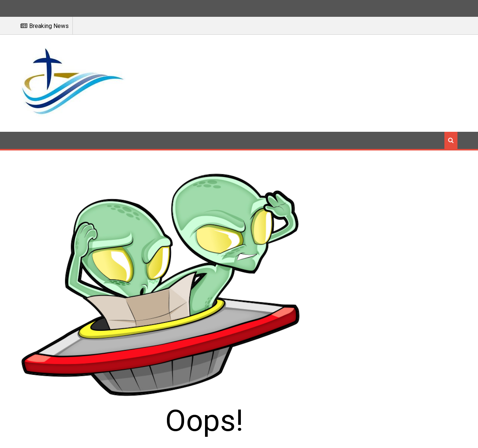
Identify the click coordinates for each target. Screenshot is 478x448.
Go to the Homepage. (353, 275)
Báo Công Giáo (239, 437)
